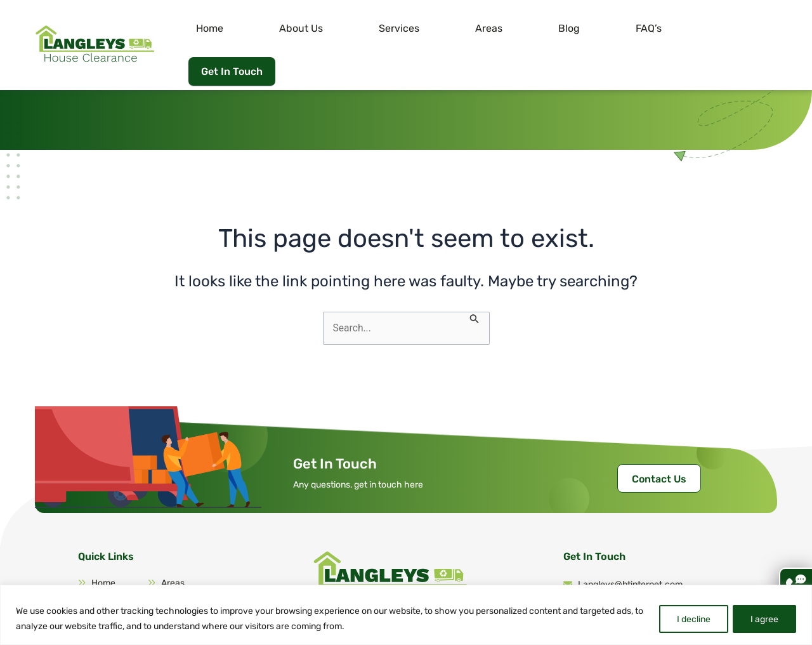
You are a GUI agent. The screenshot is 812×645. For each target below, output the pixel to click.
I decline (691, 619)
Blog (584, 28)
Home (326, 28)
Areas (529, 28)
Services (464, 28)
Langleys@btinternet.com (623, 551)
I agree (764, 619)
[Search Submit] (475, 285)
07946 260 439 (601, 576)
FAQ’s (638, 28)
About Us (392, 28)
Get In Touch (732, 26)
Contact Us (659, 446)
